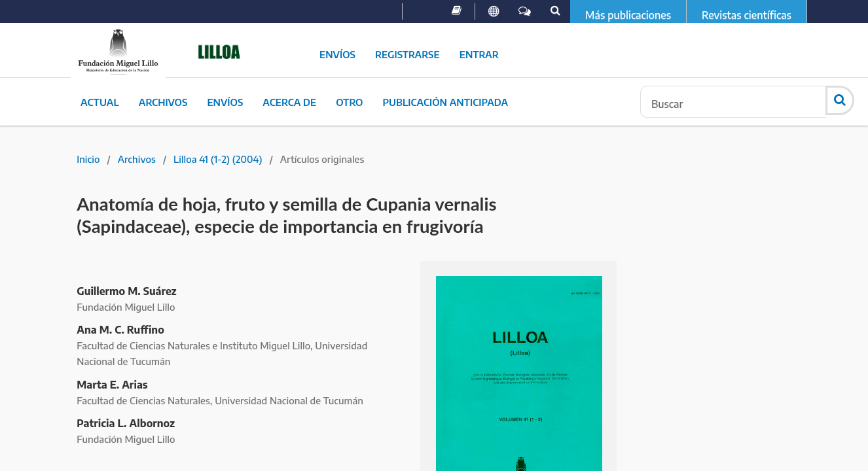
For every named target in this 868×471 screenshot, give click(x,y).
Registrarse (407, 54)
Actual (100, 102)
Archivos (163, 102)
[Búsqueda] (733, 102)
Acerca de (289, 102)
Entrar (479, 54)
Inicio (88, 159)
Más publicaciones (628, 15)
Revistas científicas (747, 15)
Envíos (337, 54)
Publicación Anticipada (445, 102)
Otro (349, 102)
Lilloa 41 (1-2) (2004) (218, 159)
